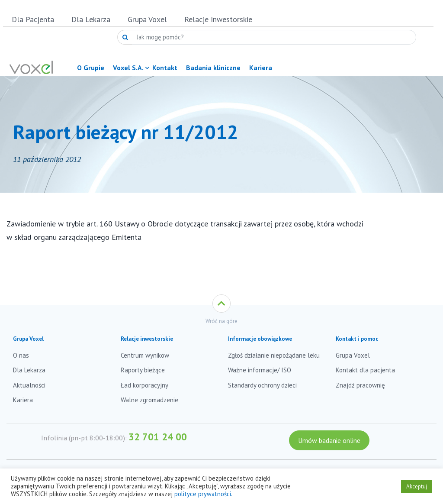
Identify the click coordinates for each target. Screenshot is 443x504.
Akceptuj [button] (417, 486)
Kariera (23, 400)
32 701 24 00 (158, 437)
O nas (21, 355)
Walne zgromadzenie (149, 400)
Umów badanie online (329, 440)
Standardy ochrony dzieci (262, 385)
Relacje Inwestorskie (218, 19)
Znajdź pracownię (360, 385)
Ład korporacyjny (144, 385)
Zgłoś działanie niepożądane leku (274, 355)
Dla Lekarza (91, 19)
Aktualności (29, 385)
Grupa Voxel (147, 19)
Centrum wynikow (145, 355)
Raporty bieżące (143, 370)
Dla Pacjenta (33, 19)
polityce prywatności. (203, 494)
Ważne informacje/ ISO (260, 370)
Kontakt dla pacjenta (365, 370)
